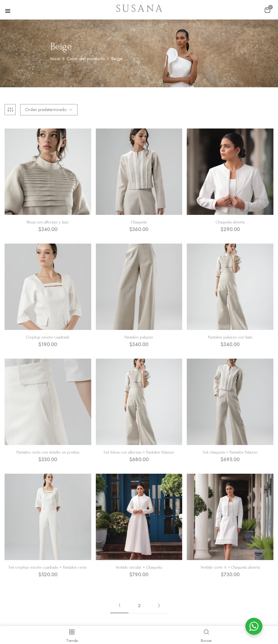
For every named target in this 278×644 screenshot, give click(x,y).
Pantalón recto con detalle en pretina (48, 452)
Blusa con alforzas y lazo (48, 222)
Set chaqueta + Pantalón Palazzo (230, 452)
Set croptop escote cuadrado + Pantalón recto (48, 567)
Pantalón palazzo (139, 337)
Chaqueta (139, 222)
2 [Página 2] (139, 606)
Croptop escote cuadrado (48, 337)
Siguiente (159, 606)
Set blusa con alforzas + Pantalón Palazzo (139, 452)
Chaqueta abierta (230, 222)
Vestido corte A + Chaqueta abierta (230, 567)
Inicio (55, 59)
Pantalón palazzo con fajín (230, 337)
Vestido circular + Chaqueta (139, 567)
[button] (267, 10)
